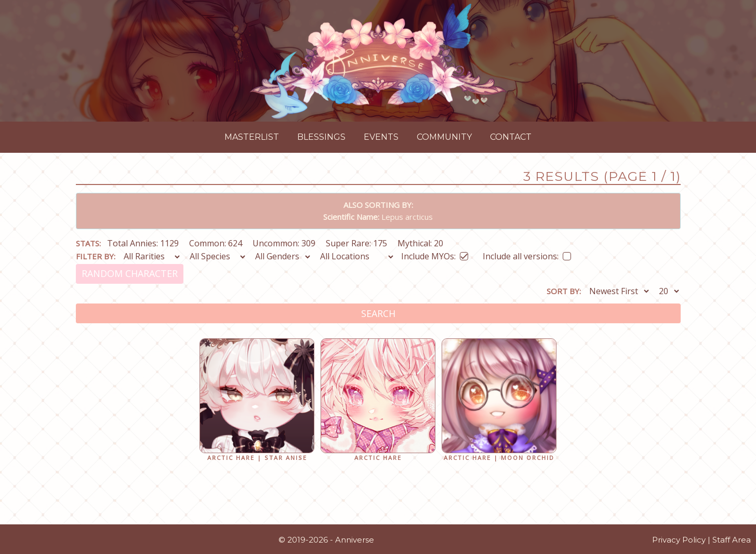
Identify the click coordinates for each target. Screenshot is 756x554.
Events (381, 137)
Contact (511, 137)
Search (378, 313)
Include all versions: (527, 254)
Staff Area (732, 540)
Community (444, 137)
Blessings (321, 137)
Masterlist (252, 137)
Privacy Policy (679, 540)
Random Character (130, 273)
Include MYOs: (435, 254)
